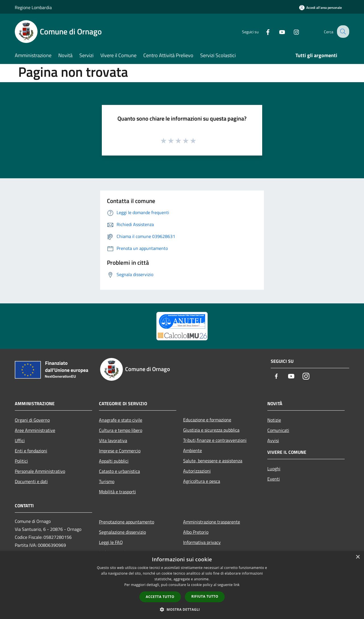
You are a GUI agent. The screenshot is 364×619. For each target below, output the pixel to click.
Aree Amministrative (35, 430)
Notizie (274, 420)
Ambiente (193, 450)
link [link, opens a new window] (237, 585)
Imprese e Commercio (120, 451)
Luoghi (274, 469)
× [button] (358, 557)
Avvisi (273, 440)
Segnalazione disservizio (122, 532)
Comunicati (278, 430)
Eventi (274, 479)
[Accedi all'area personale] (320, 8)
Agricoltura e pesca (202, 481)
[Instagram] (292, 31)
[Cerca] (342, 32)
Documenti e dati (31, 481)
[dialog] (182, 585)
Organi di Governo (32, 420)
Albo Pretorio (196, 532)
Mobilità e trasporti (117, 492)
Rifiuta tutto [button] (205, 596)
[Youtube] (278, 31)
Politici (21, 461)
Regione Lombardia (33, 7)
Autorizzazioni (197, 471)
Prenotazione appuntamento (127, 522)
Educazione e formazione (207, 420)
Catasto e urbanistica (119, 471)
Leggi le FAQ (111, 542)
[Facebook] (263, 31)
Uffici (20, 440)
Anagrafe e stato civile (121, 420)
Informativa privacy (202, 542)
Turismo (107, 481)
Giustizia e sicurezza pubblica (211, 430)
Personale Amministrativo (40, 471)
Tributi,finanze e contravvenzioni (215, 440)
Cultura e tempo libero (121, 430)
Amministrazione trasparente (212, 522)
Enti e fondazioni (31, 451)
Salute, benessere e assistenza (213, 461)
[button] (182, 609)
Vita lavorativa (113, 440)
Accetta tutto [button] (160, 597)
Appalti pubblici (114, 461)
